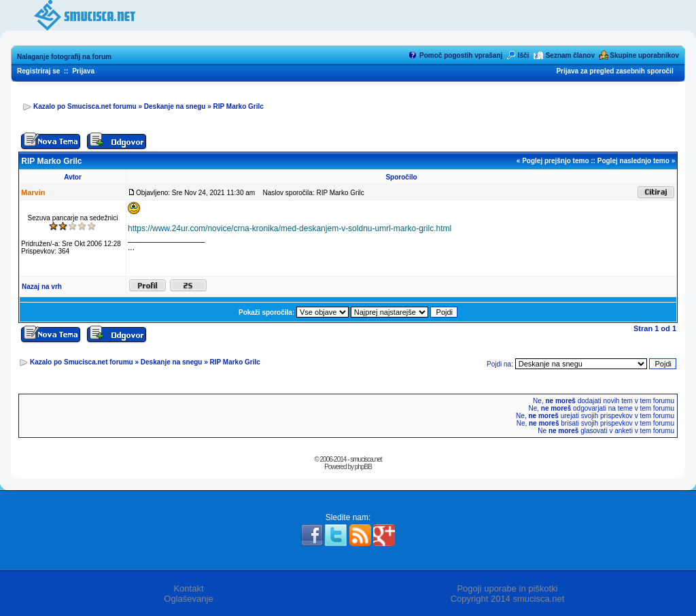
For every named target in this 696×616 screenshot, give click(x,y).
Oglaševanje (188, 599)
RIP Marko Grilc (239, 106)
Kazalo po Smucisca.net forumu (85, 106)
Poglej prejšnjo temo (555, 161)
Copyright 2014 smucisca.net (508, 599)
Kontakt (188, 588)
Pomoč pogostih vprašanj (461, 55)
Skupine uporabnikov (644, 55)
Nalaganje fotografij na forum (64, 57)
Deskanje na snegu (175, 106)
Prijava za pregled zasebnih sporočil (614, 71)
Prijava (83, 71)
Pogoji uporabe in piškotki (507, 588)
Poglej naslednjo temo (633, 161)
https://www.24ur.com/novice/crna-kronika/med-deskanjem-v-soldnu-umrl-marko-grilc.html (290, 228)
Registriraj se (38, 71)
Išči (524, 55)
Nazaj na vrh (42, 287)
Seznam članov (570, 55)
